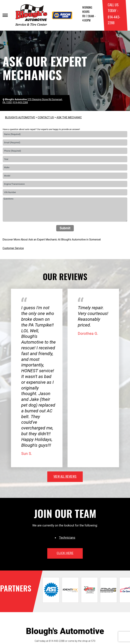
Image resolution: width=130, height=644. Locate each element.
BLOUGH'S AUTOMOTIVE (20, 117)
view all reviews (65, 476)
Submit (65, 228)
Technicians (67, 538)
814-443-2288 (57, 641)
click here (65, 553)
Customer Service (13, 248)
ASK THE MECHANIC (69, 117)
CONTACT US (46, 117)
